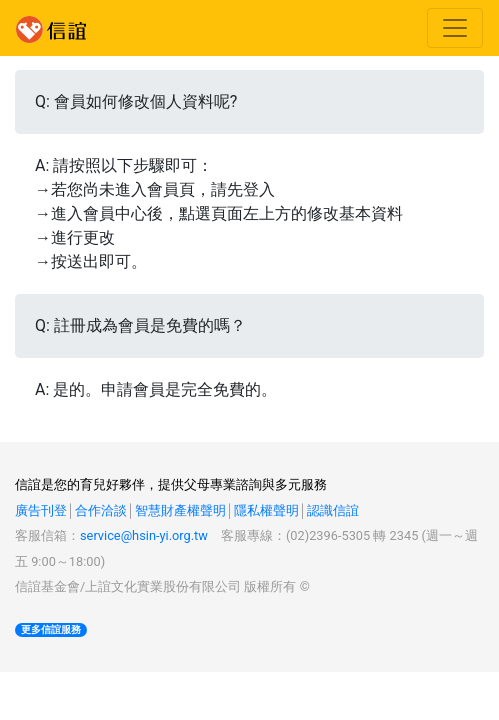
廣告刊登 (41, 510)
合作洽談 (101, 510)
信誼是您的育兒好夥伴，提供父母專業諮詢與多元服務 (171, 484)
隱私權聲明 (266, 510)
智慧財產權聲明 (180, 510)
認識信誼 (333, 510)
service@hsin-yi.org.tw (144, 535)
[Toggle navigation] (455, 28)
